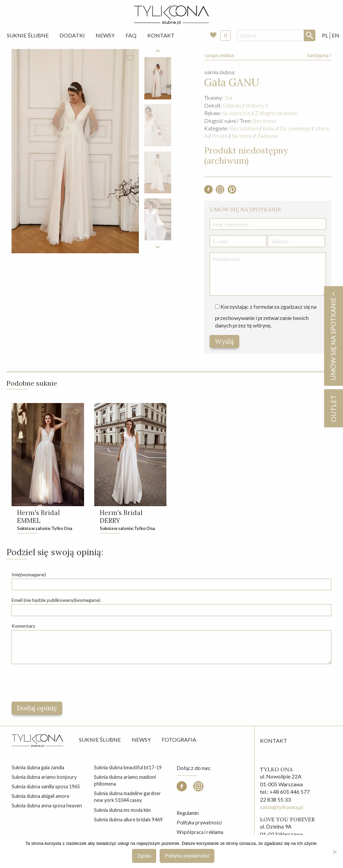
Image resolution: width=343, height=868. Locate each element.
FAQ (131, 35)
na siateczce (236, 113)
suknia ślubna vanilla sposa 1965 (46, 787)
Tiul (228, 98)
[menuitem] (28, 35)
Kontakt (161, 35)
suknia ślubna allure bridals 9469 (128, 821)
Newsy (105, 35)
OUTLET (333, 408)
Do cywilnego (295, 128)
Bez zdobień (244, 128)
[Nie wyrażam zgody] (334, 852)
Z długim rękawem (276, 113)
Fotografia (179, 741)
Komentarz (23, 626)
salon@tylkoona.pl (282, 808)
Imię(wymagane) (29, 575)
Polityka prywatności (199, 824)
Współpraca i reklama (200, 833)
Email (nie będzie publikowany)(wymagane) (56, 601)
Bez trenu (264, 121)
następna (319, 55)
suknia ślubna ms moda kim (122, 811)
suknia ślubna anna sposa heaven (47, 807)
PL (325, 35)
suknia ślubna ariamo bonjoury (44, 778)
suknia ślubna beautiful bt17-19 (128, 768)
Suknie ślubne (100, 741)
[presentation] (63, 684)
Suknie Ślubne (28, 35)
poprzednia (219, 55)
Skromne (242, 136)
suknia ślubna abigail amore (40, 797)
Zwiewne (268, 136)
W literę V (257, 105)
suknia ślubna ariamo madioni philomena (125, 781)
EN (336, 35)
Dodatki (72, 35)
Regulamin (188, 814)
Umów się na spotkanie (333, 336)
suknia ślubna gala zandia (38, 768)
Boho (269, 128)
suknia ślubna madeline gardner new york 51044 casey (127, 798)
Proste (220, 136)
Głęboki (232, 105)
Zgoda (144, 856)
